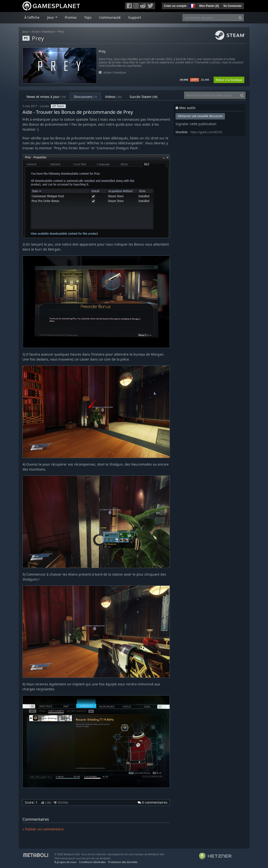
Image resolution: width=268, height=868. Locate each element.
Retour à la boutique (229, 80)
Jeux (25, 32)
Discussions (85, 97)
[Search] (240, 18)
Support (135, 17)
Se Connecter (232, 6)
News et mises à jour (46, 97)
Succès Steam (144, 97)
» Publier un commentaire (43, 829)
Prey (61, 32)
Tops (88, 17)
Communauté (110, 17)
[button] (192, 5)
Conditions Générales (92, 862)
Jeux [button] (51, 17)
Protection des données (123, 862)
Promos (71, 17)
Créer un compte (175, 6)
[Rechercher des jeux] (210, 18)
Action (36, 32)
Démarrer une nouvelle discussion (200, 116)
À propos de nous (65, 862)
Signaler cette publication (196, 124)
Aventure (48, 32)
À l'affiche (32, 17)
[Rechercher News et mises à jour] (211, 95)
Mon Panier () (209, 6)
